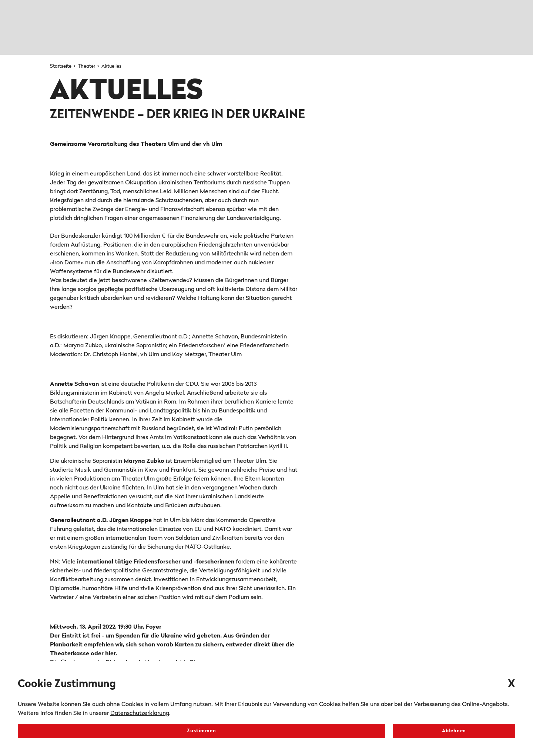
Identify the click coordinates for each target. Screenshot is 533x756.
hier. (111, 654)
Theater (87, 66)
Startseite (61, 66)
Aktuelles (111, 66)
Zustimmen (201, 731)
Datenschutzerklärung (140, 713)
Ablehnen (454, 731)
